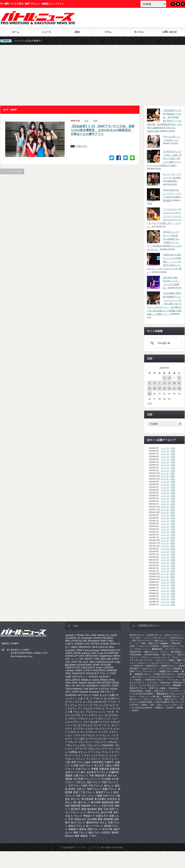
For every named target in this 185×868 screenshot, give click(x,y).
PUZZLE (93, 677)
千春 (91, 776)
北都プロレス (81, 776)
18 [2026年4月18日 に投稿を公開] (179, 388)
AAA (87, 635)
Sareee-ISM (94, 683)
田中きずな (94, 812)
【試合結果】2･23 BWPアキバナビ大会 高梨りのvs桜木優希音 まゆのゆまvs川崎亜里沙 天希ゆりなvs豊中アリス (103, 130)
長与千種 (107, 829)
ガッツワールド (173, 649)
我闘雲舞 (177, 685)
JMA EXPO (113, 659)
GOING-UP (72, 656)
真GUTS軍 (107, 812)
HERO (116, 656)
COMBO (79, 644)
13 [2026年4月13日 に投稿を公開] (155, 388)
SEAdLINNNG (136, 691)
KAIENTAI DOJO (105, 662)
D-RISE (105, 644)
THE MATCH (91, 689)
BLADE (83, 641)
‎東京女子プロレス (138, 688)
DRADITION (135, 652)
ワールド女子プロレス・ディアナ (154, 685)
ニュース (46, 32)
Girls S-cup (97, 653)
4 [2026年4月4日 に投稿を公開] (179, 378)
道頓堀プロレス (168, 666)
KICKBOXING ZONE (88, 665)
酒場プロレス (94, 829)
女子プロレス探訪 (78, 786)
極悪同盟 (76, 806)
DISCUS (103, 647)
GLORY (170, 708)
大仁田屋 (106, 779)
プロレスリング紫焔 (164, 660)
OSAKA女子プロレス (98, 673)
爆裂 (100, 809)
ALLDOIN (71, 638)
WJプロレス (84, 695)
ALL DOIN (111, 635)
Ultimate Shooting (89, 692)
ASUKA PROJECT (103, 638)
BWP (96, 121)
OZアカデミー (80, 677)
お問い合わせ (170, 32)
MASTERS (99, 670)
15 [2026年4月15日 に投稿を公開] (164, 388)
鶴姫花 (84, 836)
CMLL (111, 641)
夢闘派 (69, 779)
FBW (79, 650)
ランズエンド (93, 759)
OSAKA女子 (78, 673)
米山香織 (92, 819)
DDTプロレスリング (142, 641)
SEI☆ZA (70, 686)
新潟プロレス (171, 699)
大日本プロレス (177, 638)
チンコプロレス (89, 732)
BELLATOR (72, 641)
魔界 (77, 836)
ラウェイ (80, 759)
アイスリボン (173, 680)
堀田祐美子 (101, 776)
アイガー (112, 702)
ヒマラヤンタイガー (97, 739)
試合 (77, 32)
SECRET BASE (110, 683)
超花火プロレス (77, 826)
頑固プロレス (150, 652)
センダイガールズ (83, 725)
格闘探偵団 (108, 802)
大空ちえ (80, 782)
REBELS (86, 680)
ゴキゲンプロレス (78, 719)
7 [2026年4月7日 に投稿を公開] (159, 383)
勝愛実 (69, 776)
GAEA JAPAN (73, 653)
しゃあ (79, 698)
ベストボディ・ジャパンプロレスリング (148, 638)
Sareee (83, 683)
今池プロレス (83, 769)
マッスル (96, 752)
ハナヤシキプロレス (84, 735)
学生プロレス (96, 786)
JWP (92, 662)
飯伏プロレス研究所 (99, 833)
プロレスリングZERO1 (149, 646)
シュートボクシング (99, 719)
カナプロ (76, 715)
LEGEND (109, 668)
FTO (118, 650)
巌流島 (180, 708)
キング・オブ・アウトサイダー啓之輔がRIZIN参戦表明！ (172, 178)
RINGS (104, 680)
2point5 (69, 635)
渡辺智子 (76, 809)
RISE (112, 680)
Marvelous (173, 688)
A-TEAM (79, 635)
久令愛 (74, 765)
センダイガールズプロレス (161, 677)
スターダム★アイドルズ (96, 722)
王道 (106, 809)
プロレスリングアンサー (101, 749)
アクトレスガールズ (104, 705)
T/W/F (115, 686)
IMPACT (89, 659)
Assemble (87, 638)
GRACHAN (91, 656)
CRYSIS (95, 644)
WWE (148, 691)
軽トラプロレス (95, 826)
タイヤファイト (102, 725)
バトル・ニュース (89, 847)
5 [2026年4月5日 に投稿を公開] (150, 383)
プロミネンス (85, 742)
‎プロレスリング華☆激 (149, 696)
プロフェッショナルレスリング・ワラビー (160, 657)
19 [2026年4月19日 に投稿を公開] (150, 394)
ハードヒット (103, 735)
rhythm (96, 680)
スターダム (152, 683)
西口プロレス (78, 822)
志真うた (81, 789)
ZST (152, 705)
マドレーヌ (108, 752)
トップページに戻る (12, 171)
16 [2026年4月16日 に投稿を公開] (169, 388)
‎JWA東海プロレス (171, 696)
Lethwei (70, 670)
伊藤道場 (104, 769)
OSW (113, 673)
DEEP (74, 647)
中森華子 (109, 762)
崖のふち (109, 786)
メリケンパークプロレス (95, 755)
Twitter (178, 4)
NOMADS (112, 670)
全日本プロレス (154, 635)
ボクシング (84, 752)
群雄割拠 (108, 819)
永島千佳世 (108, 806)
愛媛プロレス (110, 789)
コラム (108, 32)
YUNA (95, 695)
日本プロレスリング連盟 (89, 796)
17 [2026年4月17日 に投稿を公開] (174, 388)
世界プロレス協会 (81, 762)
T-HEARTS (105, 686)
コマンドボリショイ (92, 715)
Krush (99, 668)
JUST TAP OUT (80, 662)
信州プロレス (160, 691)
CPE (87, 644)
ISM (97, 659)
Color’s (69, 644)
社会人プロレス (74, 816)
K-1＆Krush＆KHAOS (142, 708)
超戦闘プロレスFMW (169, 671)
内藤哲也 (114, 772)
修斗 (83, 772)
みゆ (96, 702)
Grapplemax (105, 656)
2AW (143, 643)
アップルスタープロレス (91, 708)
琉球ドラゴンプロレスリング (143, 671)
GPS (81, 656)
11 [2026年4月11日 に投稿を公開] (179, 383)
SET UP (80, 686)
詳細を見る (82, 146)
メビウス (164, 652)
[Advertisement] (92, 75)
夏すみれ (113, 776)
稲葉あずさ (102, 816)
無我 (84, 809)
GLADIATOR (111, 653)
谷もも (103, 822)
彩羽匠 (72, 789)
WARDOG (71, 695)
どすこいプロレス (93, 698)
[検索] (164, 343)
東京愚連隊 (87, 799)
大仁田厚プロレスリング (87, 779)
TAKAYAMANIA (74, 689)
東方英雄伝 (100, 799)
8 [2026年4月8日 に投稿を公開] (164, 383)
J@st (103, 659)
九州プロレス (86, 765)
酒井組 (83, 829)
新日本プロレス (137, 635)
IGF (82, 659)
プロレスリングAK (76, 745)
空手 (71, 819)
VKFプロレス (107, 692)
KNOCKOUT (88, 668)
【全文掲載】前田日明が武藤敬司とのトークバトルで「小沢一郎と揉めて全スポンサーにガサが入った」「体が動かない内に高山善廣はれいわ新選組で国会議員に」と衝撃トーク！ (164, 304)
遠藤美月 (73, 829)
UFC (68, 692)
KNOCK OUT (73, 668)
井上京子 (99, 765)
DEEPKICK (85, 647)
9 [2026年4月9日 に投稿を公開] (169, 383)
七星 (68, 762)
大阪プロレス (93, 782)
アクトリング (85, 705)
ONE (68, 673)
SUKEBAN (92, 686)
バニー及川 (79, 739)
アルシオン (79, 712)
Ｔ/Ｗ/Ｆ (93, 836)
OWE (68, 677)
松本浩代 (112, 799)
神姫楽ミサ (89, 816)
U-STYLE (104, 689)
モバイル (139, 32)
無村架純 (92, 809)
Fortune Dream (91, 650)
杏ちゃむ (76, 799)
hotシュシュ (72, 659)
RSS (173, 4)
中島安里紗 (97, 762)
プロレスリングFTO (152, 699)
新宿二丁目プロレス (84, 792)
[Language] (153, 4)
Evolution (70, 650)
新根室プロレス (104, 792)
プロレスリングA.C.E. (106, 742)
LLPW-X (88, 670)
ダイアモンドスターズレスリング (91, 729)
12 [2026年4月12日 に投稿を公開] (150, 388)
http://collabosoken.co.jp (22, 656)
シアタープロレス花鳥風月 (170, 669)
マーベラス (74, 755)
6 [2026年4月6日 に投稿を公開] (155, 383)
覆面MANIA (92, 822)
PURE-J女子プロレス (164, 674)
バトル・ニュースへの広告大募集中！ (30, 41)
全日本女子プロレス (97, 772)
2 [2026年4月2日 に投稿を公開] (169, 378)
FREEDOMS (108, 650)
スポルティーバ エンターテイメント (154, 663)
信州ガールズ (73, 772)
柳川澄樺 (96, 802)
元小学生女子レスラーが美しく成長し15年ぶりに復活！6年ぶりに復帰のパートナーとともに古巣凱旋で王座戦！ (164, 158)
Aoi (79, 638)
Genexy (86, 653)
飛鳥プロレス (80, 833)
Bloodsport (94, 641)
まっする (88, 702)
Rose (68, 683)
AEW (93, 635)
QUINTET (105, 677)
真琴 (116, 812)
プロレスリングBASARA (100, 745)
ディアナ (103, 732)
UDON (114, 689)
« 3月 (149, 403)
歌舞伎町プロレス (91, 806)
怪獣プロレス (94, 789)
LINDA (78, 670)
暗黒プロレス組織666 (158, 643)
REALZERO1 (73, 680)
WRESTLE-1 (152, 666)
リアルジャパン (110, 759)
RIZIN (135, 710)
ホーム (16, 32)
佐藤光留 (115, 769)
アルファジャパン (96, 712)
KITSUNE (106, 665)
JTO (68, 662)
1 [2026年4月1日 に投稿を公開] (164, 378)
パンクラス (175, 691)
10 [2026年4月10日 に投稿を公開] (174, 383)
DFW (95, 647)
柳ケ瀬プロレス (82, 802)
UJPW (75, 692)
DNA (111, 647)
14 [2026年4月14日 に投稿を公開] (159, 388)
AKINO (101, 635)
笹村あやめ (80, 819)
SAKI (75, 683)
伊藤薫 (95, 769)
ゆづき (103, 702)
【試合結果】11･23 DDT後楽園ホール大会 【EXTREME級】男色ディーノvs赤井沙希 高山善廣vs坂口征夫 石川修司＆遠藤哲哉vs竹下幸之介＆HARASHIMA (165, 121)
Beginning (165, 683)
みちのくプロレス (173, 635)
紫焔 (100, 819)
